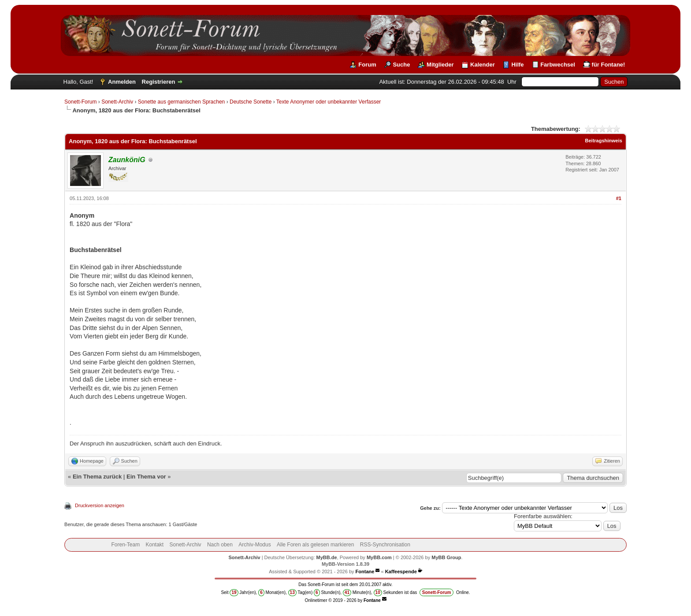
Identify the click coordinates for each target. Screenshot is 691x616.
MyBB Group (446, 557)
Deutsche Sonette (251, 102)
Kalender (483, 65)
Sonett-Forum (80, 102)
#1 (619, 198)
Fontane (365, 571)
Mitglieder (440, 65)
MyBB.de (327, 557)
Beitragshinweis (604, 141)
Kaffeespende (401, 571)
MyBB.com (379, 557)
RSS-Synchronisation (385, 545)
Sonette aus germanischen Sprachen (181, 102)
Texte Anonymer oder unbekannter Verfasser (329, 102)
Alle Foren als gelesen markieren (315, 545)
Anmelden (122, 82)
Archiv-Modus (254, 545)
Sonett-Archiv (117, 102)
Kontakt (155, 545)
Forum (367, 65)
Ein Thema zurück (97, 477)
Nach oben (220, 545)
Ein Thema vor (146, 477)
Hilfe (517, 65)
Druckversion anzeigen (100, 505)
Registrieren (159, 82)
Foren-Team (125, 545)
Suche (401, 65)
